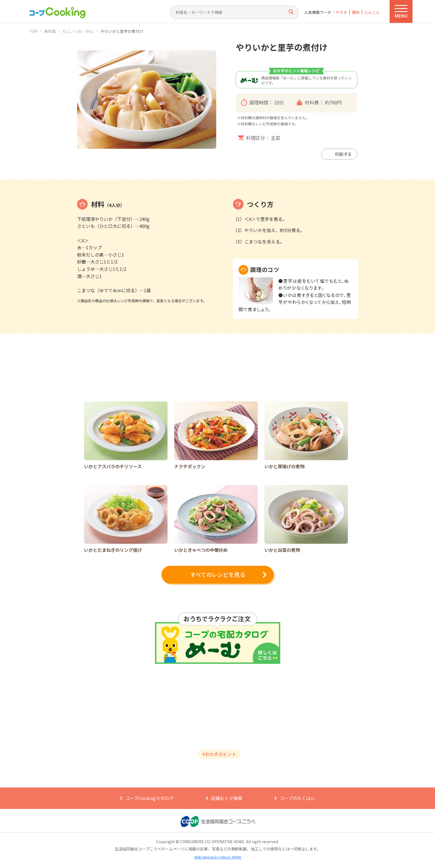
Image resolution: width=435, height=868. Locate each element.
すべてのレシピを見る (218, 575)
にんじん (372, 12)
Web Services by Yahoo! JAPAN (218, 857)
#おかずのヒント (219, 754)
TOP (34, 31)
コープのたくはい (297, 798)
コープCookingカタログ (149, 798)
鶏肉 (356, 12)
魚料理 (50, 31)
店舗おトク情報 (227, 798)
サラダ (341, 12)
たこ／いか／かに (78, 31)
